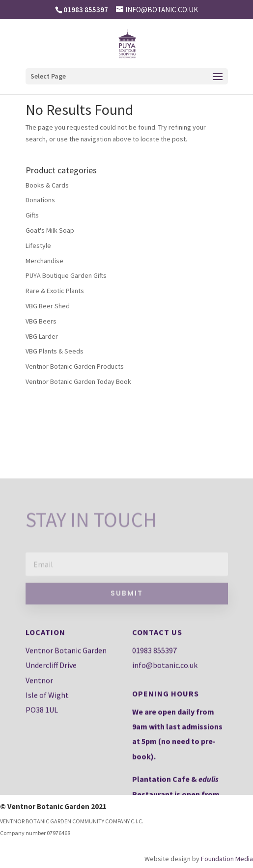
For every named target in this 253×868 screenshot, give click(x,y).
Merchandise (44, 261)
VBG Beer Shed (48, 306)
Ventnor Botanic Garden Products (75, 366)
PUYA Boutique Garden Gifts (66, 275)
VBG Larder (42, 336)
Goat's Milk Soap (50, 230)
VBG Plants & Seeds (55, 351)
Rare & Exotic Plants (55, 291)
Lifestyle (38, 245)
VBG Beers (41, 321)
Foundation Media (227, 859)
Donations (40, 200)
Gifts (32, 215)
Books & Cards (47, 185)
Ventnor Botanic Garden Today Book (78, 381)
